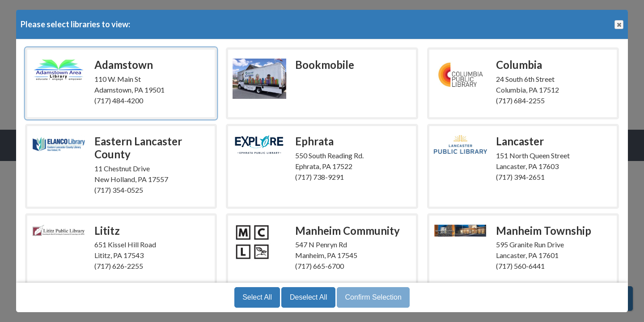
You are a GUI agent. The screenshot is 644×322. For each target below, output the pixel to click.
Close (619, 25)
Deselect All (309, 297)
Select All (257, 297)
